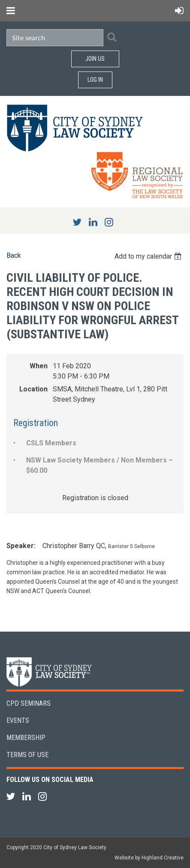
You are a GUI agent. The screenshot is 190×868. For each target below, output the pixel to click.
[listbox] (149, 256)
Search (112, 37)
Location (33, 389)
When (39, 366)
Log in (95, 80)
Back (14, 255)
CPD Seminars (29, 703)
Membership (26, 738)
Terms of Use (27, 755)
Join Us (95, 59)
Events (18, 720)
